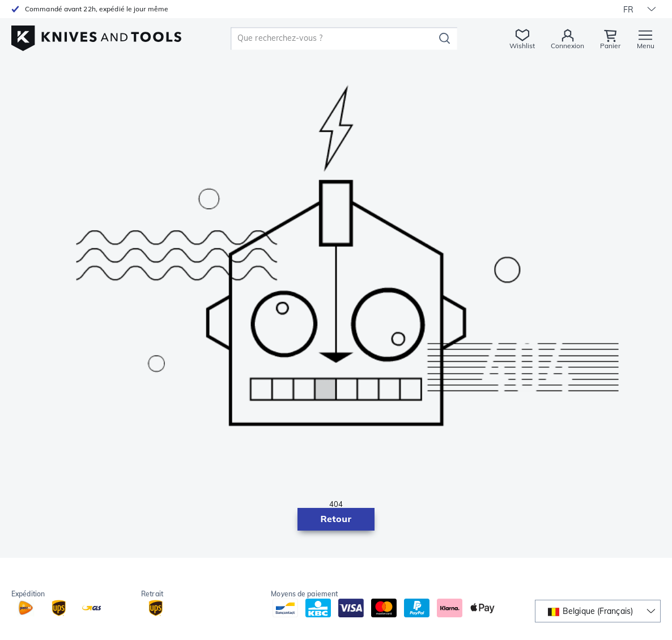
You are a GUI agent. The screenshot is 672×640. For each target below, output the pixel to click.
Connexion (567, 46)
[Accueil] (96, 35)
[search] (335, 39)
